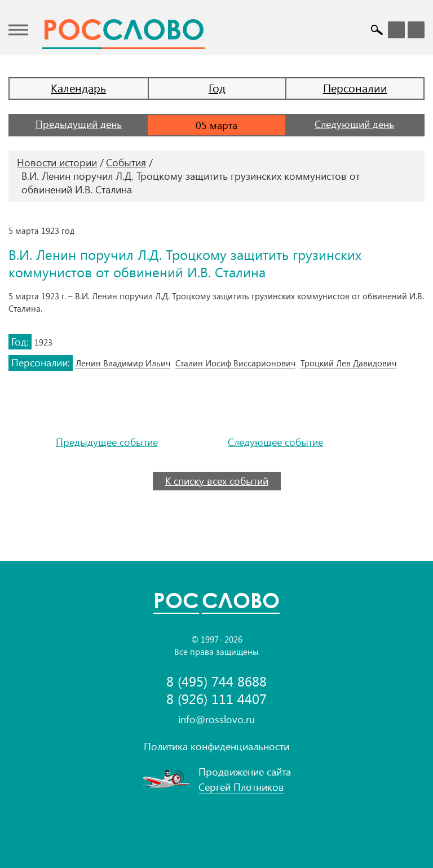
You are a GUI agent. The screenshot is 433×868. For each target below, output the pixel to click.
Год (217, 88)
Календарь (78, 88)
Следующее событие (275, 442)
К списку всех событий (217, 481)
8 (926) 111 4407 (216, 699)
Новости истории (57, 162)
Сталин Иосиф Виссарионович (235, 363)
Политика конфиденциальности (216, 746)
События (126, 162)
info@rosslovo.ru (216, 719)
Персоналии (355, 88)
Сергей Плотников (241, 787)
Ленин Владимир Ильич (123, 363)
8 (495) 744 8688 (216, 681)
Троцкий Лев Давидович (348, 363)
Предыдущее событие (107, 442)
